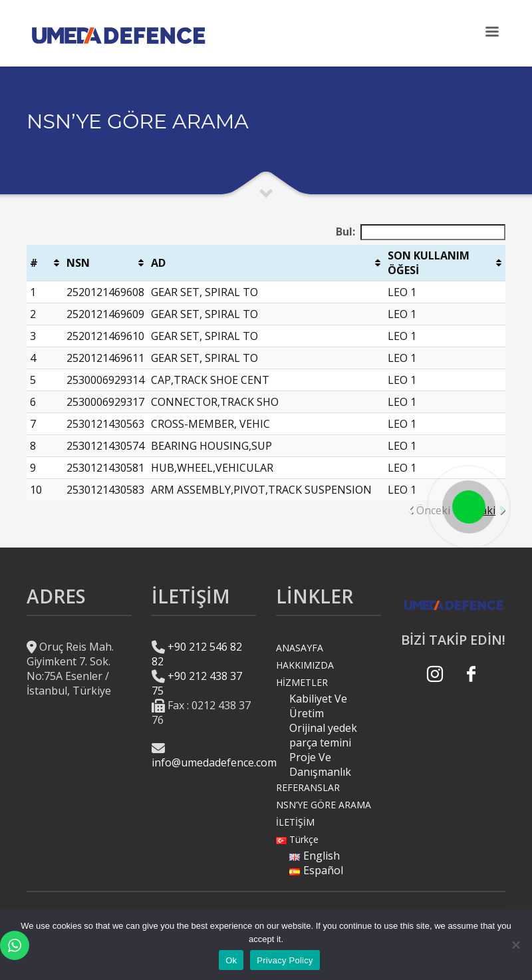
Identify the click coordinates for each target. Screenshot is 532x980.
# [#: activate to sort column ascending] (34, 263)
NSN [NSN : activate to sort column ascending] (78, 263)
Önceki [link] (433, 510)
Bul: (421, 232)
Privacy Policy (285, 960)
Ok (231, 960)
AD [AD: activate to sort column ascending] (158, 263)
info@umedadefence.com (214, 762)
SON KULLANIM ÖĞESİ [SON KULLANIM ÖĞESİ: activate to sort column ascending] (429, 263)
